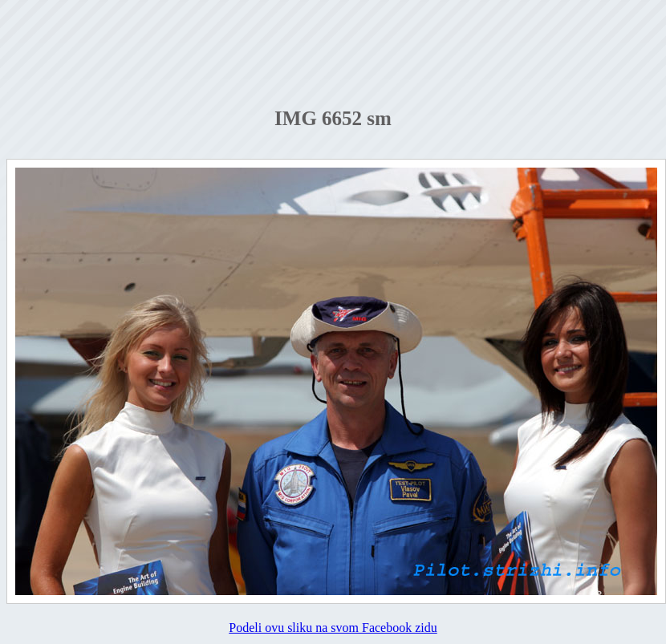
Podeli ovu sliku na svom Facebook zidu (333, 628)
